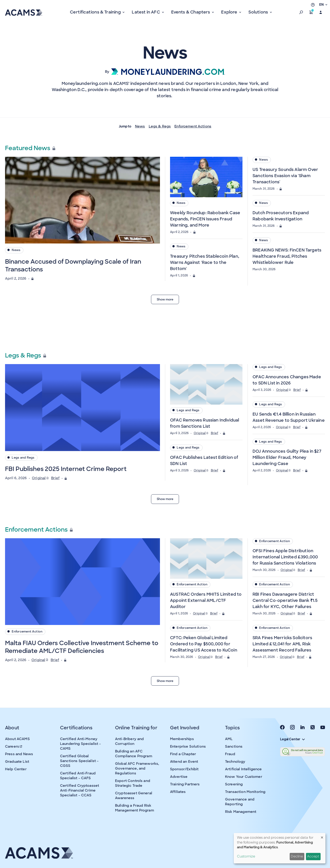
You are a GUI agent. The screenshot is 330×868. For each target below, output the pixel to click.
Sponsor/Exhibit (184, 769)
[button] (301, 12)
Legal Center (292, 739)
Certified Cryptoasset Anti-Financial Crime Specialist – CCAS (80, 790)
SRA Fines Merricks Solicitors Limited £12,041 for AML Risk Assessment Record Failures (282, 644)
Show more (165, 299)
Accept (313, 856)
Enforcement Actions (193, 126)
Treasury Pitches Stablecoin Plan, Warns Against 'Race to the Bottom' (205, 262)
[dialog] (280, 848)
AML (229, 739)
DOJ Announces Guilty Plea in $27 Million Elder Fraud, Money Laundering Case (287, 457)
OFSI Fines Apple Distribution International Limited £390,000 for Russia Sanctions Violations (285, 557)
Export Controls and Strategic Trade (133, 783)
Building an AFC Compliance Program (134, 754)
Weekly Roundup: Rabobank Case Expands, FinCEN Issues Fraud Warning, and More (205, 219)
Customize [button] (246, 856)
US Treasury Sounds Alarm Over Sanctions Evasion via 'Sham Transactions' (285, 176)
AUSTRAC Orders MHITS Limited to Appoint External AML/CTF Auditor (206, 600)
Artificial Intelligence (243, 769)
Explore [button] (230, 12)
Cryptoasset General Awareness (134, 796)
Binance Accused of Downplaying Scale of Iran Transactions (73, 265)
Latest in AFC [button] (146, 12)
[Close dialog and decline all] (322, 836)
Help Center (16, 769)
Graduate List (17, 762)
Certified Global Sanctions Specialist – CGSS (79, 761)
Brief (55, 478)
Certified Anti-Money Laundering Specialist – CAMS (80, 744)
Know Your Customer (244, 777)
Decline (297, 856)
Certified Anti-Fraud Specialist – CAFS (78, 776)
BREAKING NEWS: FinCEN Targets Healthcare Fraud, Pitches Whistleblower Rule (287, 256)
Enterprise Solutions (188, 746)
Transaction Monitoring (245, 792)
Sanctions (234, 746)
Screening (234, 784)
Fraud (230, 754)
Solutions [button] (259, 12)
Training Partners (185, 784)
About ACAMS (17, 739)
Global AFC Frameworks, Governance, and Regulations (137, 768)
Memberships (182, 739)
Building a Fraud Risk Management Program (135, 808)
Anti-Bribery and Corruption (129, 741)
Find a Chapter (183, 754)
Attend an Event (184, 762)
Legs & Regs (160, 126)
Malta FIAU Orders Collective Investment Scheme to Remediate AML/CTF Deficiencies (82, 647)
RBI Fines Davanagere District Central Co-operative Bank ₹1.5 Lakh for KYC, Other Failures (285, 600)
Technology (235, 762)
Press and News (19, 754)
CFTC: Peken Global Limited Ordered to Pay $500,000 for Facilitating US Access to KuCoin (204, 644)
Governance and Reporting (240, 802)
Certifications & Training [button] (96, 12)
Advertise (179, 777)
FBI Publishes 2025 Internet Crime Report (66, 469)
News (140, 126)
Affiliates (178, 792)
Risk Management (241, 812)
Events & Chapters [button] (191, 12)
